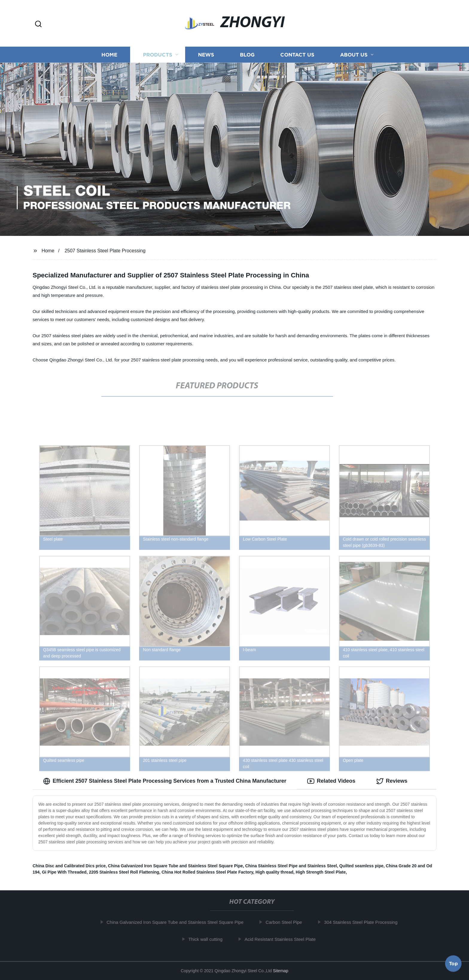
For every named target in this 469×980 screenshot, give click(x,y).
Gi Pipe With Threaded (64, 872)
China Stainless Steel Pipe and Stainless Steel (291, 866)
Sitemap (281, 971)
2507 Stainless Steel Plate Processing (105, 251)
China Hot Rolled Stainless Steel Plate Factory (207, 872)
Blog (247, 55)
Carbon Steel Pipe (288, 922)
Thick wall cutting (210, 939)
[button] (38, 24)
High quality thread (274, 872)
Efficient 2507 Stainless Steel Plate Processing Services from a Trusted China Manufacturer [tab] (165, 781)
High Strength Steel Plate (321, 872)
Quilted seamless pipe (361, 866)
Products (158, 55)
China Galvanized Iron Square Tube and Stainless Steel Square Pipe (175, 866)
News (206, 55)
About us (354, 55)
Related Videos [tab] (331, 781)
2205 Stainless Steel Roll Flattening (124, 872)
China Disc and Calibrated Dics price (69, 866)
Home (109, 55)
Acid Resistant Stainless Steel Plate (285, 939)
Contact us (297, 55)
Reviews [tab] (392, 781)
